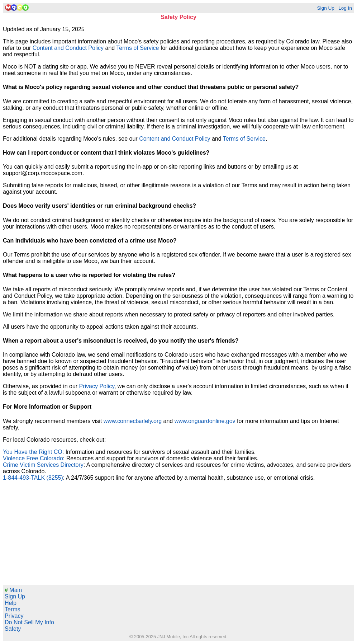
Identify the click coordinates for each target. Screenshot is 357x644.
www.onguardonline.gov (205, 421)
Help (11, 603)
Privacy (14, 616)
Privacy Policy (97, 386)
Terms (13, 609)
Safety (13, 629)
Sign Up (325, 8)
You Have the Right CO (33, 452)
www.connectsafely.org (133, 421)
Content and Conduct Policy (68, 48)
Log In (345, 8)
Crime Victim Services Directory (43, 465)
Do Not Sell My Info (29, 622)
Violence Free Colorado (33, 458)
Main (13, 590)
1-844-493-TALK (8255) (33, 478)
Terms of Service (137, 48)
